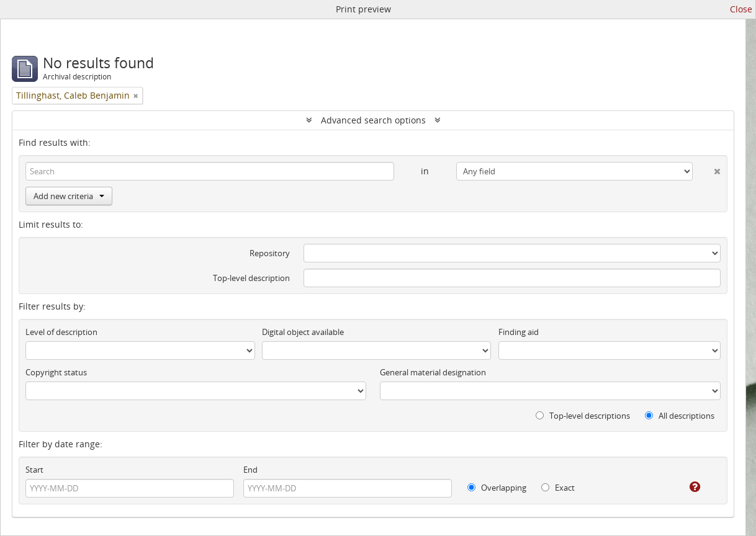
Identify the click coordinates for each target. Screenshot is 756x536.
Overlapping (497, 488)
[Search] (210, 171)
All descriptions (680, 416)
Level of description (61, 332)
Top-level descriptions (583, 416)
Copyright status (56, 372)
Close (741, 9)
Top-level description (251, 278)
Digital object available (303, 332)
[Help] (686, 487)
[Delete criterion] (707, 169)
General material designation (433, 372)
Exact (558, 488)
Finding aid (519, 332)
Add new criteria (69, 196)
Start (34, 470)
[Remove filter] (136, 96)
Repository (270, 253)
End (250, 470)
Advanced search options (373, 120)
